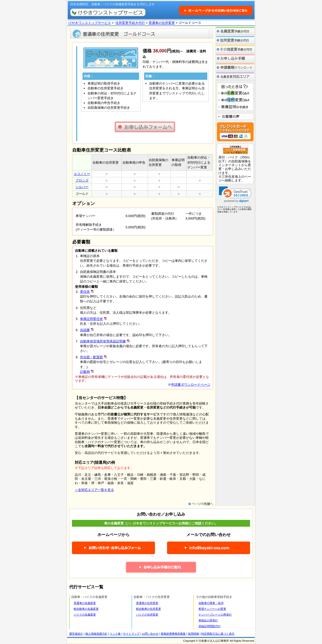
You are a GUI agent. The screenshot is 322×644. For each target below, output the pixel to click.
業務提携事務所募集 (173, 634)
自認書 (85, 330)
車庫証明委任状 (91, 319)
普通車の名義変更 (85, 603)
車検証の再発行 (208, 620)
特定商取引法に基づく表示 (218, 634)
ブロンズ (82, 180)
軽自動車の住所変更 (149, 609)
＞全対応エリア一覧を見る (94, 490)
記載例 (85, 372)
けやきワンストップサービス (90, 23)
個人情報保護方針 (96, 634)
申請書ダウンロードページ (191, 385)
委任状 (85, 292)
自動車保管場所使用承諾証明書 (103, 341)
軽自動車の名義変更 (86, 609)
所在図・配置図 (91, 357)
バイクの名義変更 (85, 615)
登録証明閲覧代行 (210, 626)
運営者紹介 (76, 634)
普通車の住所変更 (162, 23)
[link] (235, 194)
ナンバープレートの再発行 (215, 615)
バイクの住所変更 (147, 615)
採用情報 (193, 634)
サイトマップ (131, 634)
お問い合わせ (150, 634)
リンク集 (115, 634)
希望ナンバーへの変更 (212, 609)
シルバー (82, 187)
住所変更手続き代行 (130, 23)
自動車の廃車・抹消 (211, 603)
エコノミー (82, 174)
